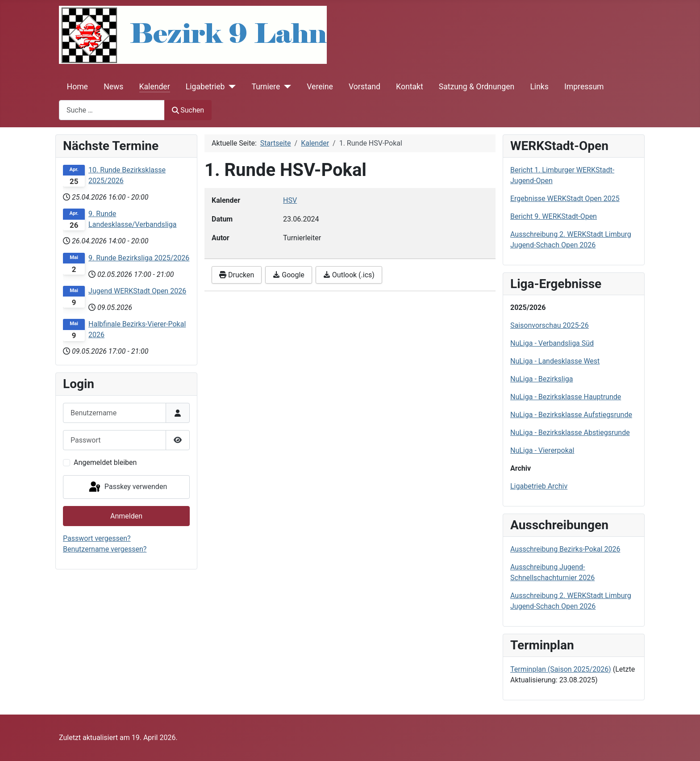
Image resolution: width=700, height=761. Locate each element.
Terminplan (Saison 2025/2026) (561, 669)
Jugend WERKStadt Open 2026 (137, 291)
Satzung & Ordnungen (477, 87)
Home (77, 87)
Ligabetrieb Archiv (539, 486)
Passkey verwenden (127, 487)
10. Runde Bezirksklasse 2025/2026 (127, 175)
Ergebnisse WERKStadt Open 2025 (565, 199)
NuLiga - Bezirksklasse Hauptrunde (566, 397)
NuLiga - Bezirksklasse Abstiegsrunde (570, 433)
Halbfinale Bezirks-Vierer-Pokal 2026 (137, 329)
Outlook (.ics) (349, 275)
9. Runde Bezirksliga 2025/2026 (139, 258)
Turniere (266, 87)
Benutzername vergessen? (105, 549)
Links (539, 87)
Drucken (237, 275)
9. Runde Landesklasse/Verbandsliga (132, 219)
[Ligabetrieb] (230, 87)
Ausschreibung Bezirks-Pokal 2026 (565, 549)
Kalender (155, 87)
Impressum (584, 87)
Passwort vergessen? (97, 538)
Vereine (320, 87)
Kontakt (410, 87)
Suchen (188, 110)
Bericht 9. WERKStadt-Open (554, 216)
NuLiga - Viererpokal (542, 450)
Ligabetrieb (205, 87)
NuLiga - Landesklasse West (555, 361)
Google (288, 275)
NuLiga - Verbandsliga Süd (552, 343)
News (113, 87)
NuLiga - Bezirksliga (542, 379)
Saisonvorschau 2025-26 (550, 325)
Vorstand (365, 87)
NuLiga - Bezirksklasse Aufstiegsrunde (571, 415)
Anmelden (126, 516)
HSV (290, 200)
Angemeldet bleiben (105, 462)
